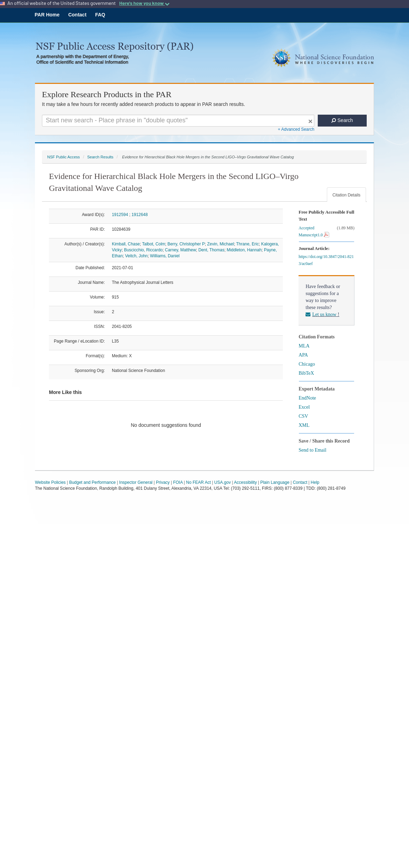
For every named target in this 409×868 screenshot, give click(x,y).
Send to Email (312, 450)
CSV (303, 416)
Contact (77, 15)
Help (315, 482)
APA (303, 355)
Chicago (307, 364)
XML (304, 425)
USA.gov (223, 482)
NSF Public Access (63, 157)
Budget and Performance (92, 482)
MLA (304, 346)
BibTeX (306, 373)
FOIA (178, 482)
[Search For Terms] (178, 121)
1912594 (120, 215)
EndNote (307, 398)
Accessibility (245, 482)
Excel (304, 407)
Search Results (100, 157)
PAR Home (47, 15)
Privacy (163, 482)
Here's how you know (144, 3)
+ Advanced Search (296, 129)
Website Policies (50, 482)
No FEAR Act (198, 482)
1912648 (139, 215)
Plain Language (275, 482)
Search (342, 120)
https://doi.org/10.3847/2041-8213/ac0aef (326, 260)
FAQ (100, 15)
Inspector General (136, 482)
